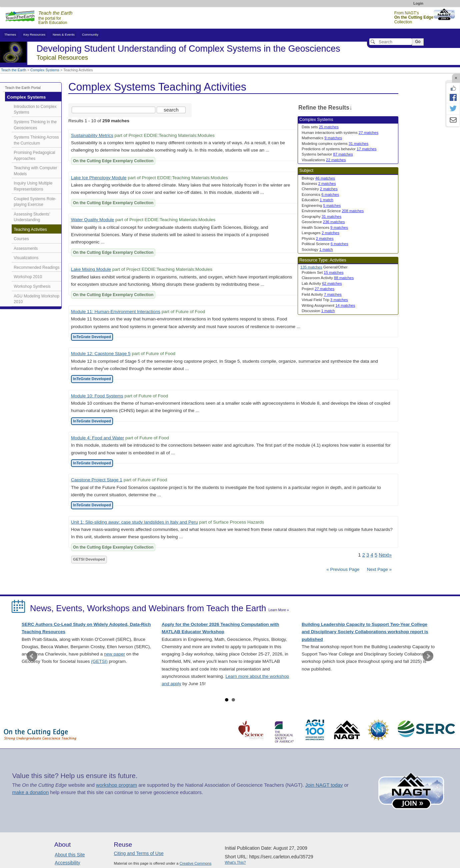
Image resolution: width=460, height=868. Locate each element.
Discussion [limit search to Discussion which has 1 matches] (318, 311)
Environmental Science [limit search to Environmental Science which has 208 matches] (333, 211)
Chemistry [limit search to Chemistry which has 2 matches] (320, 189)
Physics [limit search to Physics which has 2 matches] (318, 238)
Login (418, 3)
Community (90, 34)
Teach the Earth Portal (23, 88)
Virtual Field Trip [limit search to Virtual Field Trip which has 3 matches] (325, 300)
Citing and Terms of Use (139, 853)
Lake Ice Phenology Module (99, 178)
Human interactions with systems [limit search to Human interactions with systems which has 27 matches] (340, 133)
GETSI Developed (89, 559)
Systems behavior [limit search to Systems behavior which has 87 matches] (327, 154)
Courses (21, 239)
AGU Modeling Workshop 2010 (36, 299)
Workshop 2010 (28, 277)
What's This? (235, 862)
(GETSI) (99, 661)
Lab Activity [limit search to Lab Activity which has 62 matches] (322, 283)
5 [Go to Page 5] (376, 555)
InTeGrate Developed (92, 337)
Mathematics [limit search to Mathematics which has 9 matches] (322, 138)
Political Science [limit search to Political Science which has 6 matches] (325, 244)
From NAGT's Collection (414, 17)
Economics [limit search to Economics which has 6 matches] (320, 195)
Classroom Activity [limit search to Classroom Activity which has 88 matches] (328, 278)
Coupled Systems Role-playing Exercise (35, 202)
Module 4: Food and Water (97, 438)
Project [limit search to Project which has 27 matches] (318, 289)
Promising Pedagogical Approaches (34, 156)
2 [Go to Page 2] (364, 555)
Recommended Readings (36, 267)
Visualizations (26, 258)
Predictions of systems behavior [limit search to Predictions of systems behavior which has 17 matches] (339, 149)
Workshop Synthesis (32, 286)
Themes (10, 34)
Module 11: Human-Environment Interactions (116, 312)
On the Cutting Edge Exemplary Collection (113, 161)
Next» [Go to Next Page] (385, 555)
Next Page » (379, 569)
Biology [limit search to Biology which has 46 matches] (318, 178)
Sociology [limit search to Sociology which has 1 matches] (317, 249)
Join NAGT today (324, 785)
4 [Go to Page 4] (372, 555)
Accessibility (67, 863)
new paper (114, 654)
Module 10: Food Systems (97, 396)
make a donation (30, 792)
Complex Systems (45, 70)
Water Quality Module (92, 220)
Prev (32, 656)
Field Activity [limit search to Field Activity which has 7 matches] (322, 294)
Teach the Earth (14, 70)
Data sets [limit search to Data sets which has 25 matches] (320, 127)
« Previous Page (343, 569)
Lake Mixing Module (91, 269)
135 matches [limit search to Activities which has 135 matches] (311, 267)
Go (418, 42)
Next (428, 656)
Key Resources (34, 34)
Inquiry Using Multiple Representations (33, 186)
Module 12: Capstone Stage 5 (101, 354)
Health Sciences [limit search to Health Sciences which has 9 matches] (325, 227)
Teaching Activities (30, 229)
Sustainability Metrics (92, 135)
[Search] (391, 42)
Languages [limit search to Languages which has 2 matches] (320, 233)
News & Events (64, 34)
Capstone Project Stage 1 (97, 480)
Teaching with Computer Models (35, 171)
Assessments (26, 248)
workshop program (116, 785)
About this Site (70, 855)
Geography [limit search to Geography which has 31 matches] (321, 217)
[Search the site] (113, 110)
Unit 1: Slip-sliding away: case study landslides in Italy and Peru (134, 522)
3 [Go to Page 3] (368, 555)
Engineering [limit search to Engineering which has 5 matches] (321, 206)
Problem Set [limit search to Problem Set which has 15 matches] (323, 272)
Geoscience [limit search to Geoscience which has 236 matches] (323, 222)
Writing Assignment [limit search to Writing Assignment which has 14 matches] (328, 305)
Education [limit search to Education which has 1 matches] (317, 200)
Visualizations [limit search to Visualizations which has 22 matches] (324, 160)
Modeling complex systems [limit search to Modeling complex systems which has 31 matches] (335, 144)
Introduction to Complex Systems (35, 110)
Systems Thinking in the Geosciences (35, 125)
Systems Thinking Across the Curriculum (36, 140)
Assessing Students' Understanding (32, 217)
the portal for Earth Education (55, 18)
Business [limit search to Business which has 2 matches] (319, 184)
